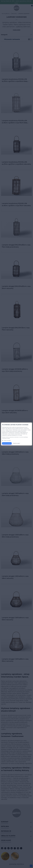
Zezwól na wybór (17, 443)
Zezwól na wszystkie (7, 443)
